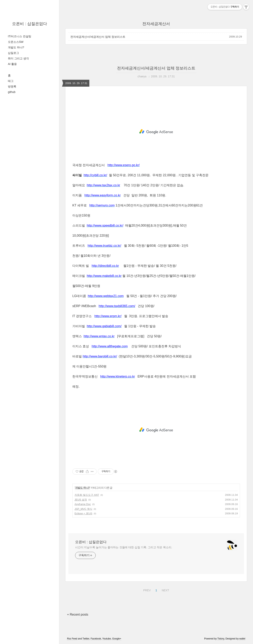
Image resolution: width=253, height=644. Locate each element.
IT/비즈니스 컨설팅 (20, 36)
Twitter (86, 639)
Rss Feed (72, 639)
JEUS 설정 (81, 500)
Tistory (221, 639)
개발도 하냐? (16, 47)
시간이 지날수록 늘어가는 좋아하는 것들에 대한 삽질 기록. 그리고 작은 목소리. (124, 547)
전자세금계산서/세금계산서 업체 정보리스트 (98, 37)
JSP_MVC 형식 (83, 509)
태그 (11, 81)
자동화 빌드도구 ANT (87, 495)
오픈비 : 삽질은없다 (30, 24)
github (12, 92)
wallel (242, 639)
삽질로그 (13, 53)
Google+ (117, 639)
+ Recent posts (78, 614)
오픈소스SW (16, 42)
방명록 (12, 86)
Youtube (107, 639)
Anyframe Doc (83, 504)
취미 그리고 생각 (18, 58)
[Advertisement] (156, 132)
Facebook (96, 639)
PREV (146, 590)
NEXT (165, 590)
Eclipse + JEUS (83, 513)
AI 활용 (12, 64)
